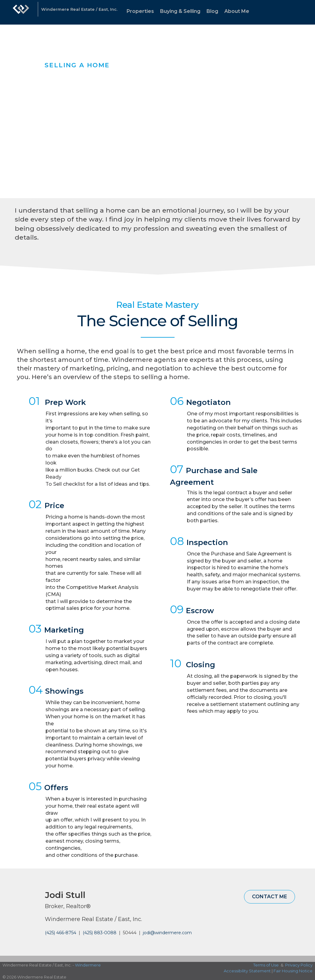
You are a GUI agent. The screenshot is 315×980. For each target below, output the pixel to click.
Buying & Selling (180, 11)
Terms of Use (266, 965)
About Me (237, 11)
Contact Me (270, 897)
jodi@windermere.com (167, 933)
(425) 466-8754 (61, 933)
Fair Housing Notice (293, 971)
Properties (140, 11)
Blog (212, 11)
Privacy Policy (299, 965)
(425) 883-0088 (100, 933)
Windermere (88, 965)
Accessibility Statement (247, 971)
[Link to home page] (21, 12)
